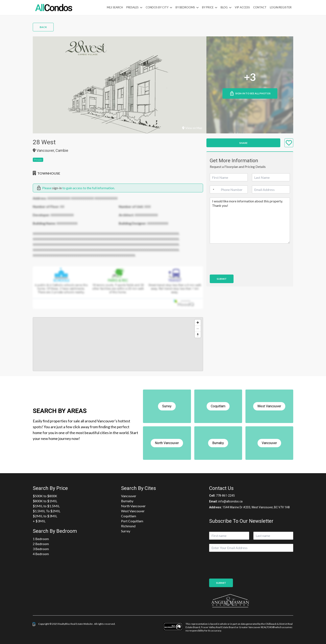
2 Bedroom (41, 544)
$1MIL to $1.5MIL (46, 506)
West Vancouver (133, 511)
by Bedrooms (185, 7)
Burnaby (127, 501)
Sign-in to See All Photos (250, 93)
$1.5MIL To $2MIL (47, 511)
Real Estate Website (82, 624)
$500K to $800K (45, 496)
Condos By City (157, 7)
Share (243, 143)
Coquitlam (129, 516)
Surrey (126, 531)
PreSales (132, 7)
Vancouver (129, 496)
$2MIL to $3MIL (45, 516)
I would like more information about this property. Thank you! (250, 221)
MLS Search (115, 7)
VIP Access (242, 7)
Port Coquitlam (132, 521)
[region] (118, 344)
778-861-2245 (225, 496)
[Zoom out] (198, 329)
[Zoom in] (198, 323)
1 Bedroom (41, 539)
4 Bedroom (41, 554)
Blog (224, 7)
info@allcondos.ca (230, 501)
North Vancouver (133, 506)
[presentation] (241, 268)
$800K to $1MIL (45, 501)
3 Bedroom (41, 549)
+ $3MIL (39, 521)
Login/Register (281, 7)
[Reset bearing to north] (198, 335)
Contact (260, 7)
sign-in (57, 188)
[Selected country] (213, 189)
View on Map (192, 128)
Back (43, 27)
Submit (222, 279)
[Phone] (229, 189)
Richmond (128, 526)
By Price (208, 7)
